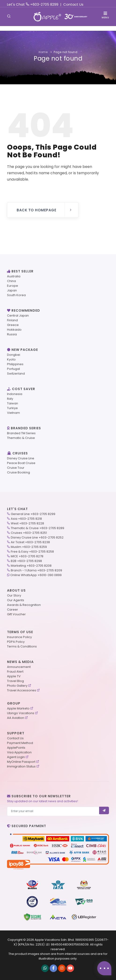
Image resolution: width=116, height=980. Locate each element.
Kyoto (11, 359)
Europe (13, 286)
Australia (14, 276)
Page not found (65, 52)
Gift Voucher (16, 614)
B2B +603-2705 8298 (26, 561)
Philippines (15, 364)
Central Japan (18, 316)
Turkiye (12, 408)
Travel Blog (15, 681)
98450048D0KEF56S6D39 (70, 944)
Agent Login (16, 757)
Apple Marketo (18, 708)
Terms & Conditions (22, 646)
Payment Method (20, 743)
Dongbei (14, 355)
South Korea (16, 295)
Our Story (14, 595)
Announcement (19, 667)
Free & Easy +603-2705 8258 (32, 552)
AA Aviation (16, 718)
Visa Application (19, 752)
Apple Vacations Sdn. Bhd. (55, 940)
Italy (10, 399)
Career (13, 610)
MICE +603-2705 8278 (27, 556)
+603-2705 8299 (44, 4)
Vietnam (13, 413)
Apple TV (14, 676)
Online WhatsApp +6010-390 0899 (36, 575)
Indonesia (15, 394)
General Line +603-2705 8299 (33, 514)
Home (43, 52)
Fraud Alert (15, 672)
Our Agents (16, 600)
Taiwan (13, 403)
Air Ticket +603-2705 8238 (30, 542)
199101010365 (85, 940)
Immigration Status (21, 766)
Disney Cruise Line (21, 458)
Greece (13, 325)
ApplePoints (16, 748)
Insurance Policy (19, 637)
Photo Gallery (17, 686)
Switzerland (16, 374)
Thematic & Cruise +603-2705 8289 (37, 528)
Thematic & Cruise (21, 438)
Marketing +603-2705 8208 (31, 566)
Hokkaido (14, 330)
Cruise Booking (19, 472)
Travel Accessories (22, 690)
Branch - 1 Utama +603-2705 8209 (36, 570)
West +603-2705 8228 (27, 523)
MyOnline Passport (21, 762)
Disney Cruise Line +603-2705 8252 (37, 537)
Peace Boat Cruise (21, 463)
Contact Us (73, 4)
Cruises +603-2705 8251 (29, 533)
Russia (12, 334)
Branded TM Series (21, 433)
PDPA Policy (16, 642)
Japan (12, 290)
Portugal (13, 369)
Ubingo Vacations (21, 713)
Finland (12, 320)
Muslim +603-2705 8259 (29, 547)
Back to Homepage (45, 210)
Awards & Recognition (24, 605)
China (11, 281)
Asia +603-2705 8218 (26, 519)
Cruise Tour (16, 468)
